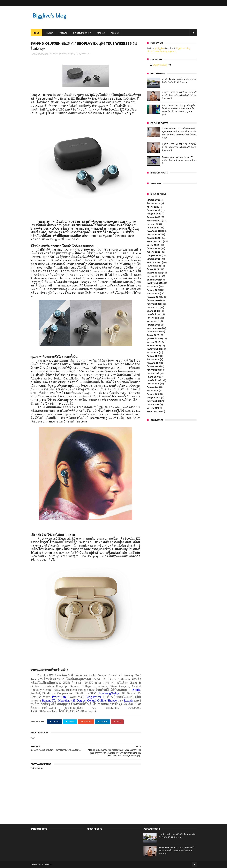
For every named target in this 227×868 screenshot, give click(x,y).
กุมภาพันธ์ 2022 (154, 273)
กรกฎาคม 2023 (154, 214)
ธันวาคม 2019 (153, 346)
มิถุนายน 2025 (154, 200)
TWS (89, 54)
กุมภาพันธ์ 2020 (154, 339)
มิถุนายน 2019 (153, 366)
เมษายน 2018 (153, 405)
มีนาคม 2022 (153, 269)
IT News (63, 33)
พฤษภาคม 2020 (154, 328)
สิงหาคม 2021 (153, 294)
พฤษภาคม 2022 (154, 262)
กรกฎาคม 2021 (154, 297)
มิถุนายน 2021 (153, 300)
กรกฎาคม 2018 (154, 398)
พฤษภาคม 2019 (154, 370)
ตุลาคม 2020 (153, 321)
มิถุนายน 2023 (154, 217)
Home (36, 33)
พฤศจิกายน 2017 (154, 412)
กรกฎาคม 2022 (154, 255)
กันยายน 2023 (153, 210)
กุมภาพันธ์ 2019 (154, 380)
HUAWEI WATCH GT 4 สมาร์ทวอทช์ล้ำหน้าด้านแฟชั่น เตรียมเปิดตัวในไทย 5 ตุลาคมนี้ (179, 95)
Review (49, 33)
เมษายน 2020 (153, 332)
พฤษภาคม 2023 (154, 221)
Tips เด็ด (101, 33)
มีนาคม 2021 (153, 311)
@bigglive (160, 48)
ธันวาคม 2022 (154, 238)
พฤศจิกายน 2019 (154, 349)
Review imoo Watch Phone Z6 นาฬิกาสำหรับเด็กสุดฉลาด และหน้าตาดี (179, 160)
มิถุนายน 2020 (154, 325)
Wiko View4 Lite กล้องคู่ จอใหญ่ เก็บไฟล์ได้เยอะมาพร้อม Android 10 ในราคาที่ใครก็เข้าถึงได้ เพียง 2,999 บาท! (179, 110)
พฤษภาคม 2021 (154, 304)
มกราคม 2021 (153, 318)
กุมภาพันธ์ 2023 (154, 231)
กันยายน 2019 (153, 356)
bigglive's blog (183, 48)
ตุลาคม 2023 (153, 207)
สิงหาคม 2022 (153, 252)
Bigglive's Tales (82, 33)
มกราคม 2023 (153, 235)
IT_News (82, 54)
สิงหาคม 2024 (153, 203)
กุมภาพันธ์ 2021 (154, 314)
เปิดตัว (55, 54)
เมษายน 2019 (153, 373)
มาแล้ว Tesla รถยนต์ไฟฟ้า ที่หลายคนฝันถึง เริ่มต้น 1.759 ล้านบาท (179, 81)
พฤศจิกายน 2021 (154, 283)
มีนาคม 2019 (153, 377)
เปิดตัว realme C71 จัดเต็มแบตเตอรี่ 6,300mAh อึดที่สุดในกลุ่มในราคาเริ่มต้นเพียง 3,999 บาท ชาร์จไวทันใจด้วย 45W (179, 133)
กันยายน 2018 (153, 394)
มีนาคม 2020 (153, 335)
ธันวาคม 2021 (153, 280)
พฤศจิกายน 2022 (155, 242)
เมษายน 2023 (153, 224)
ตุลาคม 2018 (153, 391)
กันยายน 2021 (153, 290)
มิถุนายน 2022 (154, 259)
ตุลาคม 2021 (153, 287)
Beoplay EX (73, 54)
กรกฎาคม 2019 (154, 363)
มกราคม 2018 (153, 408)
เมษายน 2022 (153, 266)
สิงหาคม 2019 (153, 360)
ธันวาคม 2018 (153, 387)
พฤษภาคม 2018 (154, 401)
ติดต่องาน (115, 33)
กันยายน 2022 (153, 248)
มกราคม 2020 (153, 342)
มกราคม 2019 (153, 384)
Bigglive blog (160, 65)
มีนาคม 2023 (153, 228)
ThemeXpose (47, 864)
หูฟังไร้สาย (63, 54)
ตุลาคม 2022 (153, 245)
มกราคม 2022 (153, 276)
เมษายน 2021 (153, 307)
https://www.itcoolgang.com (161, 51)
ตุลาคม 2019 (153, 353)
